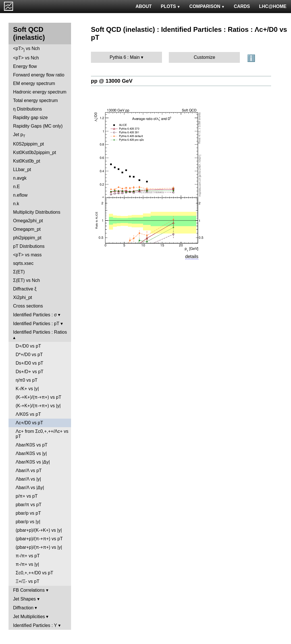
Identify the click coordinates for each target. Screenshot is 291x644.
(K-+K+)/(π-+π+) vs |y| (38, 406)
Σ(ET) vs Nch (26, 280)
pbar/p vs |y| (28, 522)
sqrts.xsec (23, 263)
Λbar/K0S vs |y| (31, 453)
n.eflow (20, 195)
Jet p (19, 135)
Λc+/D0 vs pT (29, 423)
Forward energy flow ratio (39, 75)
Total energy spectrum (35, 100)
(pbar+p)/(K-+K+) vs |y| (39, 530)
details (192, 256)
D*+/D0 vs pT (29, 355)
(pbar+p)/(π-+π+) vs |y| (39, 547)
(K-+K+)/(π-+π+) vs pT (39, 397)
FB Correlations (29, 590)
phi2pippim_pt (27, 238)
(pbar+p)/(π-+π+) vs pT (39, 539)
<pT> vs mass (27, 255)
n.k (16, 204)
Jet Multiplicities (29, 617)
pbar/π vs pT (29, 505)
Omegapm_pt (27, 229)
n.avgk (20, 178)
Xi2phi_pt (23, 297)
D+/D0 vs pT (28, 346)
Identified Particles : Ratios (40, 332)
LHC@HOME (273, 6)
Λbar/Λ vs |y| (28, 479)
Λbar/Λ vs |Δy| (30, 488)
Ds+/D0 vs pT (29, 363)
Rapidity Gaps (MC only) (38, 126)
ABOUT (144, 6)
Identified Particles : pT (36, 324)
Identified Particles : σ (35, 315)
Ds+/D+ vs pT (30, 372)
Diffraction (23, 608)
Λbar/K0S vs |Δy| (33, 462)
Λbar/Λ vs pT (29, 470)
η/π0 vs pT (27, 380)
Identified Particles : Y (35, 625)
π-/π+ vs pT (28, 556)
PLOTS (171, 6)
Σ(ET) (19, 272)
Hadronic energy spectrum (40, 92)
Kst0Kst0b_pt (27, 161)
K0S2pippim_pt (29, 144)
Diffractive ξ (25, 289)
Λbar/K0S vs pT (32, 445)
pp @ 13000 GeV (112, 81)
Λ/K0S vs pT (28, 414)
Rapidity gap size (30, 118)
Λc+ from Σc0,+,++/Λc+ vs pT (42, 434)
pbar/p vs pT (28, 513)
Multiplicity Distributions (37, 212)
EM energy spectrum (34, 83)
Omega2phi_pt (28, 221)
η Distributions (27, 109)
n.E (16, 187)
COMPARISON (207, 6)
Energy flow (25, 66)
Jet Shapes (24, 599)
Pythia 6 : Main (125, 57)
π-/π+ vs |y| (27, 564)
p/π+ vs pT (27, 496)
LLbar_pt (22, 170)
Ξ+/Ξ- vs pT (27, 581)
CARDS (242, 6)
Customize (205, 57)
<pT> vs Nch (26, 49)
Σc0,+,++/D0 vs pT (34, 573)
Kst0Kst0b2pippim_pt (35, 152)
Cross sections (28, 306)
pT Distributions (29, 246)
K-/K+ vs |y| (27, 389)
